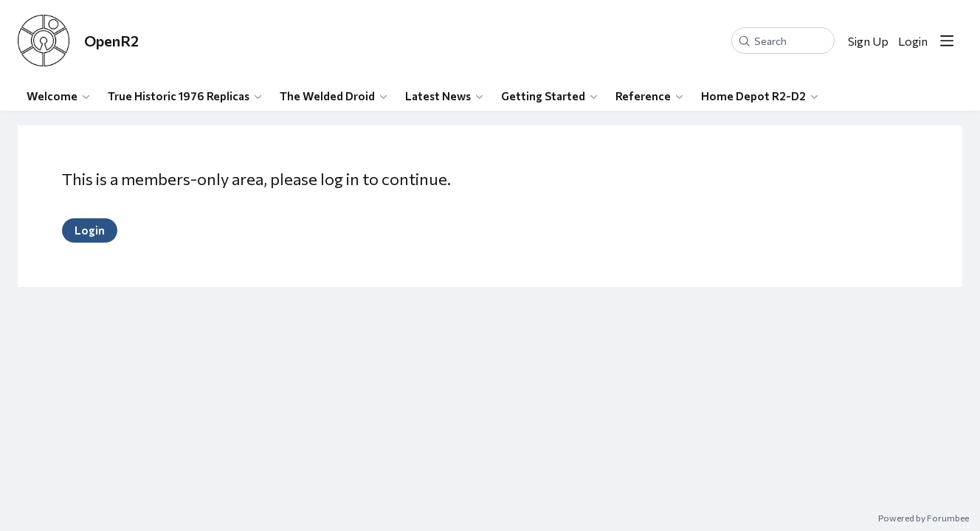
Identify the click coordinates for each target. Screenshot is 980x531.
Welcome (52, 96)
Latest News (438, 96)
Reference (643, 96)
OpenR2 (111, 41)
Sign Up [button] (868, 41)
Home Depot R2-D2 (753, 96)
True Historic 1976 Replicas (179, 96)
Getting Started (543, 96)
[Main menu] (947, 41)
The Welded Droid (327, 96)
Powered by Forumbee (924, 518)
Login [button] (913, 41)
